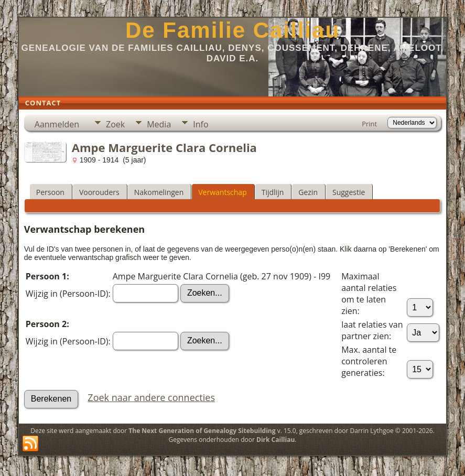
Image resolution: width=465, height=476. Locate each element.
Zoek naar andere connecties (151, 397)
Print (369, 124)
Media (159, 124)
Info (201, 124)
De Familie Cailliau (232, 30)
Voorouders (99, 192)
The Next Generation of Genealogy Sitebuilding (202, 431)
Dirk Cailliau (275, 440)
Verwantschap (222, 192)
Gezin (308, 192)
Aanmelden (57, 124)
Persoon (50, 192)
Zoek (115, 124)
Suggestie (349, 192)
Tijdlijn (273, 192)
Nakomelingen (159, 192)
